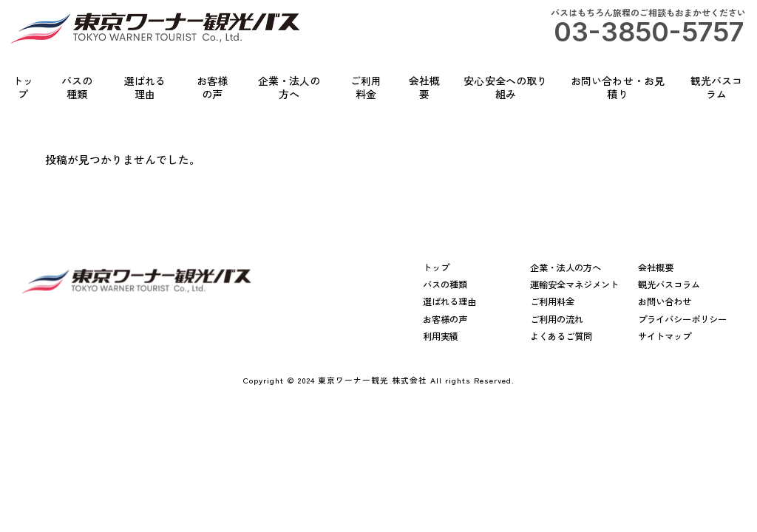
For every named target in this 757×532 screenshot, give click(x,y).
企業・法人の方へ (566, 268)
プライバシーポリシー (682, 320)
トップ (436, 268)
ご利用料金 (552, 302)
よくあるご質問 (561, 337)
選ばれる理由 (449, 302)
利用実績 (441, 337)
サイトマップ (665, 337)
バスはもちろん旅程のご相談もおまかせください (648, 27)
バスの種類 (445, 285)
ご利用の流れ (557, 320)
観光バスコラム (669, 285)
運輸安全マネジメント (574, 285)
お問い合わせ (665, 302)
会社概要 (656, 268)
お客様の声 (445, 320)
